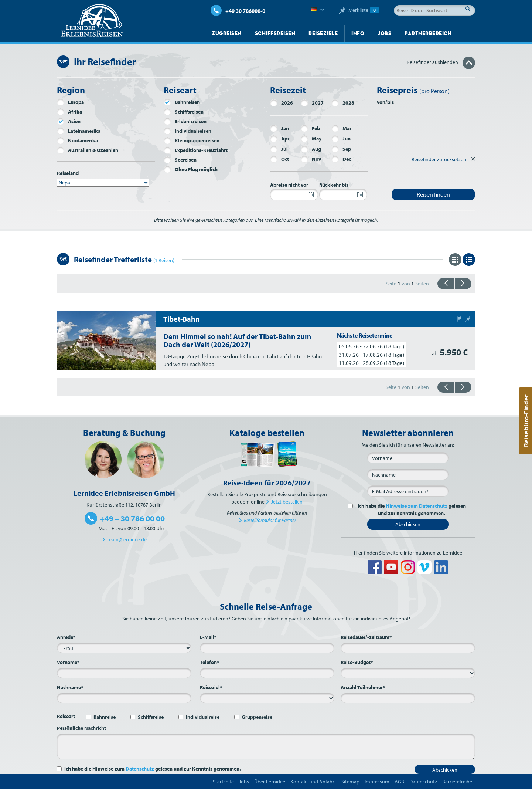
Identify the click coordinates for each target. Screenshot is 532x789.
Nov (311, 159)
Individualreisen (187, 131)
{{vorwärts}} (463, 284)
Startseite (223, 782)
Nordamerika (77, 140)
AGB (399, 782)
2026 (282, 103)
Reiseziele (323, 33)
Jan (279, 128)
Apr (280, 139)
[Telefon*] (267, 673)
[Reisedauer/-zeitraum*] (408, 648)
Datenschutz (140, 769)
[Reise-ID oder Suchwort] (434, 10)
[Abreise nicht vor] (294, 194)
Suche (470, 9)
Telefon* (209, 662)
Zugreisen (227, 33)
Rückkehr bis (334, 185)
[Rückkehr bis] (343, 194)
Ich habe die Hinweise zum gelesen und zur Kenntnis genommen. (153, 769)
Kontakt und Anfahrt (313, 782)
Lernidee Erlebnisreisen (92, 21)
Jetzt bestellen (287, 502)
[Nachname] (408, 474)
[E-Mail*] (408, 491)
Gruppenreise (257, 717)
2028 (343, 103)
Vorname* (68, 662)
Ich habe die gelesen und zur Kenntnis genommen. (411, 509)
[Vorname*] (124, 673)
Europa (70, 102)
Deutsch (317, 10)
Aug (311, 149)
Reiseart (66, 716)
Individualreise (203, 717)
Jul (279, 149)
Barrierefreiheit (459, 782)
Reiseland (68, 173)
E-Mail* (208, 637)
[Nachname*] (124, 698)
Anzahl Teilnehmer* (363, 687)
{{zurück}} (446, 284)
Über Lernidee (270, 782)
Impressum (377, 782)
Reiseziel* (211, 687)
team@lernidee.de (127, 539)
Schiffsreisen (275, 33)
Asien (69, 121)
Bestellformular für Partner (270, 520)
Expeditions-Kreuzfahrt (196, 150)
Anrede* (66, 637)
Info (358, 33)
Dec (341, 159)
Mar (341, 128)
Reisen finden (433, 194)
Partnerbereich (428, 33)
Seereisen (180, 160)
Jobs (384, 33)
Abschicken (408, 524)
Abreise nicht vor (289, 185)
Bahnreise (105, 717)
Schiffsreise (151, 717)
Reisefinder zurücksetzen (439, 159)
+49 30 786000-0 (238, 11)
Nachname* (70, 687)
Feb (310, 128)
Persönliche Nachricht (81, 728)
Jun (341, 139)
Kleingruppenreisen (192, 140)
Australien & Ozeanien (88, 150)
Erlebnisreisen (185, 121)
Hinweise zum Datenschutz (417, 506)
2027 (312, 103)
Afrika (69, 112)
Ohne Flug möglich (191, 169)
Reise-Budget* (357, 662)
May (311, 139)
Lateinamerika (79, 131)
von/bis (385, 102)
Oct (279, 159)
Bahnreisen (182, 102)
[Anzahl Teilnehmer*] (408, 698)
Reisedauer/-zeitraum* (366, 637)
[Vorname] (408, 458)
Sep (341, 149)
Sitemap (350, 782)
